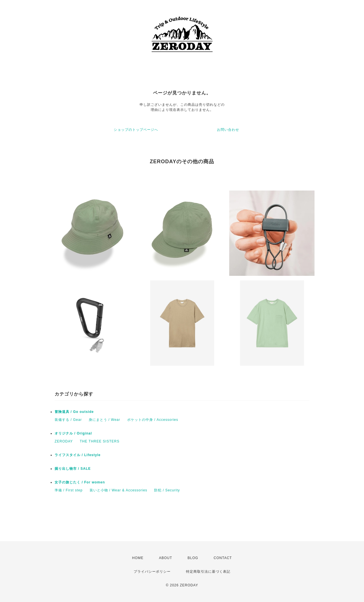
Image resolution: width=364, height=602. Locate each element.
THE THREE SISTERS (99, 441)
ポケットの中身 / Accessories (153, 420)
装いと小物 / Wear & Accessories (118, 490)
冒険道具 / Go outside (74, 412)
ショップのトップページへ (136, 130)
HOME (138, 558)
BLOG (193, 558)
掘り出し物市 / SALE (73, 469)
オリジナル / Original (73, 433)
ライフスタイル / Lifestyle (78, 455)
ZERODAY (64, 441)
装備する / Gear (68, 420)
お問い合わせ (228, 130)
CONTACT (223, 558)
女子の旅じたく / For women (80, 482)
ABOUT (166, 558)
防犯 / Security (167, 490)
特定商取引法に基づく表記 (208, 572)
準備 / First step (69, 490)
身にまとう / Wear (104, 420)
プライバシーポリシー (152, 572)
